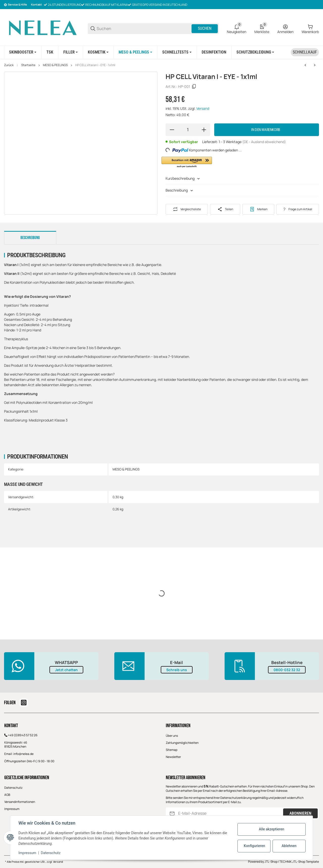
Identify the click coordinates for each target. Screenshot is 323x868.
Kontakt (36, 4)
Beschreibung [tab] (30, 238)
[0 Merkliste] (262, 29)
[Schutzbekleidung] (255, 52)
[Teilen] (225, 209)
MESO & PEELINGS (55, 65)
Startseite (28, 65)
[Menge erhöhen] (204, 130)
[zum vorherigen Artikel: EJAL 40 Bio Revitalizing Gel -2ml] (305, 65)
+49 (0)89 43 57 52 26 (23, 735)
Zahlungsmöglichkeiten (182, 743)
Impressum (12, 809)
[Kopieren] (194, 87)
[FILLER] (71, 52)
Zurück (9, 65)
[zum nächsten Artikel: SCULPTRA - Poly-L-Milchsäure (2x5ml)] (315, 65)
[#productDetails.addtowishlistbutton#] (258, 209)
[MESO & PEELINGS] (135, 52)
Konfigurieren (254, 846)
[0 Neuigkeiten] (237, 29)
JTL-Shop (271, 862)
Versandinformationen (20, 802)
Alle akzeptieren (272, 829)
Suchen (205, 28)
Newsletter (173, 757)
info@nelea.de (23, 754)
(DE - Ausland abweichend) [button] (264, 142)
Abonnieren (300, 813)
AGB (7, 795)
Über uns (172, 736)
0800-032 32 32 (287, 670)
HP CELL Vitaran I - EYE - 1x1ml (95, 65)
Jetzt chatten (66, 670)
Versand (203, 108)
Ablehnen (289, 846)
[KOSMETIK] (98, 52)
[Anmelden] (285, 29)
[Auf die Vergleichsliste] (187, 209)
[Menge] (188, 130)
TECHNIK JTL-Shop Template (299, 862)
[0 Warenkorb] (310, 29)
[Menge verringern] (172, 130)
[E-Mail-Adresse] (230, 813)
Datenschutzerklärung (236, 798)
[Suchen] (144, 29)
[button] (187, 162)
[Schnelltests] (177, 52)
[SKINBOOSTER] (23, 52)
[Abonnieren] (172, 813)
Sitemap (172, 750)
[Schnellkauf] (305, 52)
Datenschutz (13, 788)
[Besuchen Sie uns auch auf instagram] (24, 703)
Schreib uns (177, 670)
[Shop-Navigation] (16, 5)
